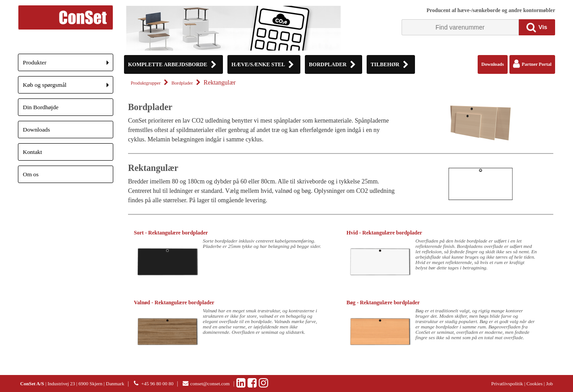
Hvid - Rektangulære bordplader (384, 233)
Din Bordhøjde (41, 107)
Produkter (68, 65)
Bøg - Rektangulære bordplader (383, 303)
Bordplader (182, 83)
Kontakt (32, 152)
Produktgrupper (146, 83)
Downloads (36, 130)
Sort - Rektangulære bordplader (171, 233)
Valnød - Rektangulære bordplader (174, 303)
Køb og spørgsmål (68, 87)
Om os (31, 174)
